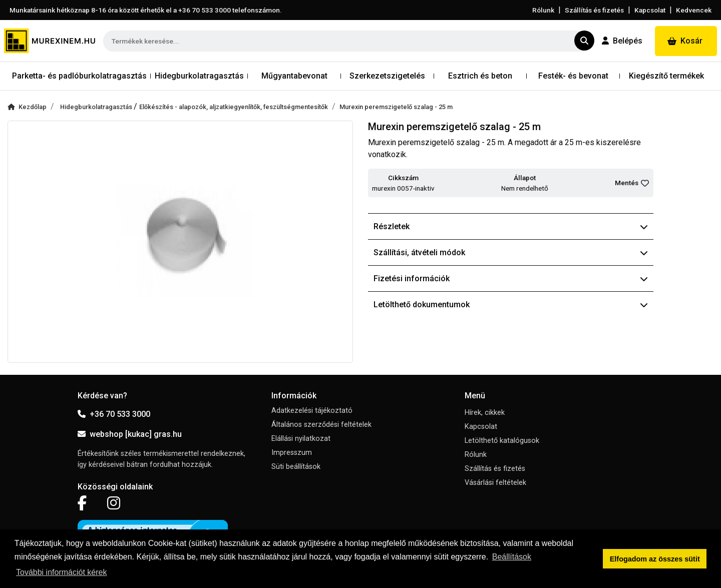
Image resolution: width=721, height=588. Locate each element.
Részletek (511, 226)
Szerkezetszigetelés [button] (387, 76)
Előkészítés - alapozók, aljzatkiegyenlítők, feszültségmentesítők (234, 107)
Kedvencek (694, 10)
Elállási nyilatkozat (301, 439)
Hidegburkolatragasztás (97, 107)
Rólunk (543, 10)
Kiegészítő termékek (666, 76)
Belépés (622, 41)
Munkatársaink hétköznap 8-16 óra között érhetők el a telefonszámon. (146, 10)
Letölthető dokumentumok (511, 305)
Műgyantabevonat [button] (294, 76)
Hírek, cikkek (485, 413)
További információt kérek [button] (61, 572)
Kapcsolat (650, 10)
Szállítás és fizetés (594, 10)
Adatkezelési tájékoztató (312, 411)
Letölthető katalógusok (502, 441)
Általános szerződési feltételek (321, 425)
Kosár (685, 41)
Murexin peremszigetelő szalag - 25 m (396, 107)
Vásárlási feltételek (495, 483)
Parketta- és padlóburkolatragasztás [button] (79, 76)
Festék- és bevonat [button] (573, 76)
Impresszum (292, 453)
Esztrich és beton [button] (480, 76)
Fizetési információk (511, 278)
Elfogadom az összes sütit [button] (655, 559)
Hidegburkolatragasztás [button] (199, 76)
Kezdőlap (27, 107)
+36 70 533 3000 (114, 414)
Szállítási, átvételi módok (511, 252)
